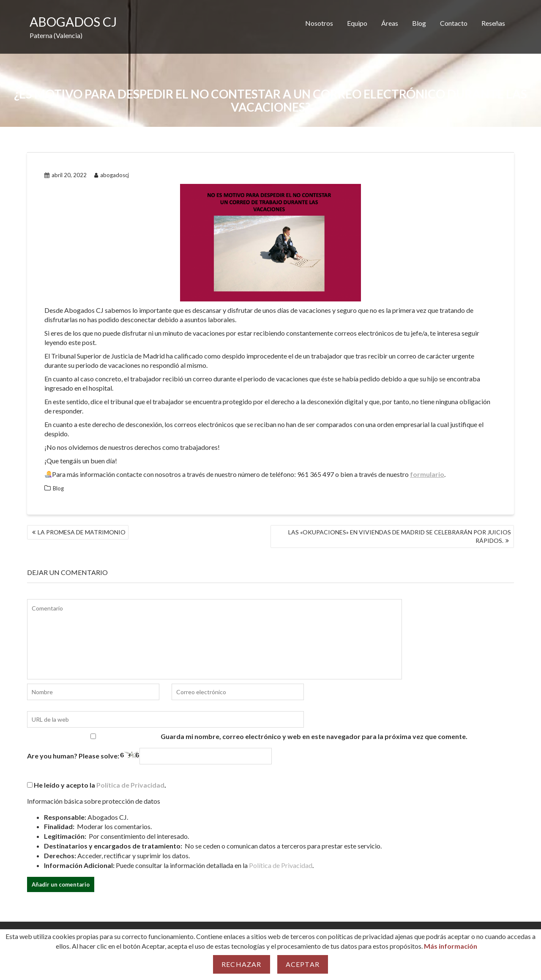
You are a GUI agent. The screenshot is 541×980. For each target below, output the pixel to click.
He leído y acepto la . (97, 785)
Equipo (357, 23)
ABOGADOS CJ (73, 22)
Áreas (390, 23)
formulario (427, 474)
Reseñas (493, 23)
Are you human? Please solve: (149, 756)
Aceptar (303, 964)
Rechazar (242, 964)
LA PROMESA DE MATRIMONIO (82, 532)
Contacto (454, 23)
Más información (451, 946)
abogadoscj (112, 175)
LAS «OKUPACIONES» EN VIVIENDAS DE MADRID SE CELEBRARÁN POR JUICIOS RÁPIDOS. (400, 536)
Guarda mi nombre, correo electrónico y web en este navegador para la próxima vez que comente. (314, 736)
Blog (419, 23)
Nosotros (319, 23)
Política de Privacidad (130, 785)
